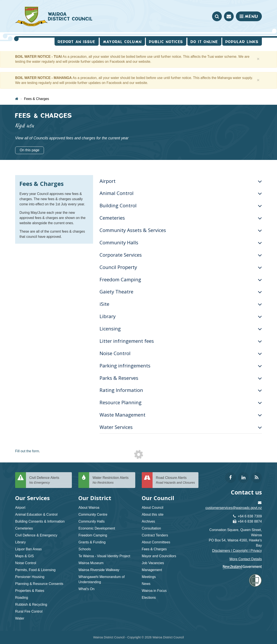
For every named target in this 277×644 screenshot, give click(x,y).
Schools (85, 549)
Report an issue (77, 42)
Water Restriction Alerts (112, 480)
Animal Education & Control (36, 514)
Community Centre (93, 514)
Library (181, 316)
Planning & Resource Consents (39, 584)
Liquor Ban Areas (28, 549)
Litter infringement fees (181, 341)
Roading (22, 598)
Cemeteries (181, 218)
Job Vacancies (153, 563)
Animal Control (181, 193)
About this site (153, 514)
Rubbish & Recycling (31, 605)
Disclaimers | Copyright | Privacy (237, 551)
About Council (153, 508)
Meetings (149, 577)
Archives (148, 521)
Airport (181, 181)
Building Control (181, 205)
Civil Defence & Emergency (36, 535)
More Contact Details (246, 559)
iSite (181, 304)
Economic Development (97, 528)
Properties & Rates (30, 591)
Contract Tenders (155, 535)
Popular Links (242, 42)
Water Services (181, 427)
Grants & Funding (92, 542)
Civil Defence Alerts (49, 480)
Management (152, 570)
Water (20, 618)
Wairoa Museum (91, 563)
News (146, 584)
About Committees (156, 542)
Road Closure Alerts (176, 480)
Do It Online (204, 42)
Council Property (181, 267)
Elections (149, 598)
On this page (30, 150)
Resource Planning (181, 402)
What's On (86, 589)
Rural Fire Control (29, 611)
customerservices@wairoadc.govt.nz (234, 508)
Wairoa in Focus (154, 591)
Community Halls (181, 242)
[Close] (258, 59)
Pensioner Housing (30, 577)
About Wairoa (89, 508)
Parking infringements (181, 366)
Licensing (181, 329)
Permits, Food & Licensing (35, 570)
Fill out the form (27, 451)
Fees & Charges (37, 99)
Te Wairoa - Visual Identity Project (104, 556)
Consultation (151, 528)
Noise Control (181, 353)
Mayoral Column (122, 42)
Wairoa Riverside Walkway (99, 570)
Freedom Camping (181, 279)
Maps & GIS (24, 556)
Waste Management (181, 415)
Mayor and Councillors (159, 556)
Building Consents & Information (40, 521)
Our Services (32, 498)
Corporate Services (181, 255)
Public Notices (166, 42)
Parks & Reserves (181, 378)
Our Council (158, 498)
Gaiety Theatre (181, 292)
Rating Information (181, 390)
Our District (95, 498)
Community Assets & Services (181, 230)
